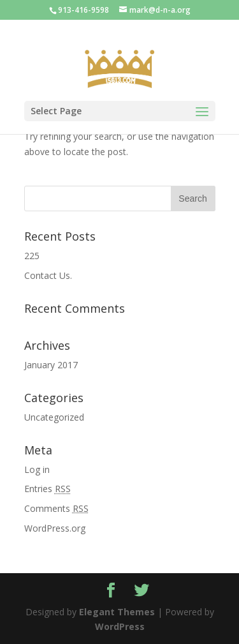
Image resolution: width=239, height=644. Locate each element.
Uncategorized (54, 417)
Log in (37, 469)
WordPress (120, 626)
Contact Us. (48, 275)
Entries (47, 489)
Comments (56, 508)
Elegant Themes (117, 612)
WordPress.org (55, 528)
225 (32, 256)
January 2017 (51, 365)
